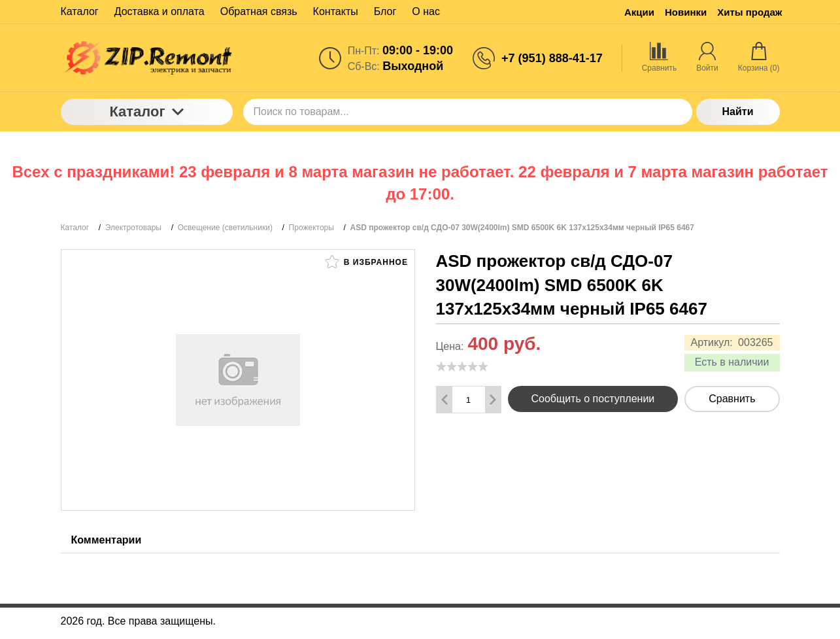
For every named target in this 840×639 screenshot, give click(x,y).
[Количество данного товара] (469, 400)
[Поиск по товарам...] (468, 112)
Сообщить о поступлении (593, 399)
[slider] (462, 366)
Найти (738, 112)
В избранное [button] (367, 262)
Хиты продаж (749, 12)
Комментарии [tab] (107, 540)
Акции (639, 12)
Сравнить (732, 399)
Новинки (686, 12)
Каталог (146, 112)
